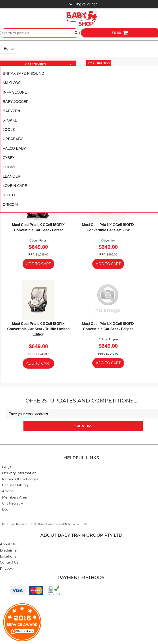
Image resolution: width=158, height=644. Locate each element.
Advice (8, 491)
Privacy (6, 568)
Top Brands (100, 63)
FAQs (7, 467)
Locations (8, 556)
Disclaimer (9, 550)
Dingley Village (86, 4)
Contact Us (9, 562)
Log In (8, 509)
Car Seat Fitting (15, 485)
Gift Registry (13, 503)
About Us (8, 544)
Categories (50, 65)
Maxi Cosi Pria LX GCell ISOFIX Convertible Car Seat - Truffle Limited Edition (39, 329)
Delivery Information (19, 473)
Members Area (14, 497)
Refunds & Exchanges (20, 479)
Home (9, 49)
